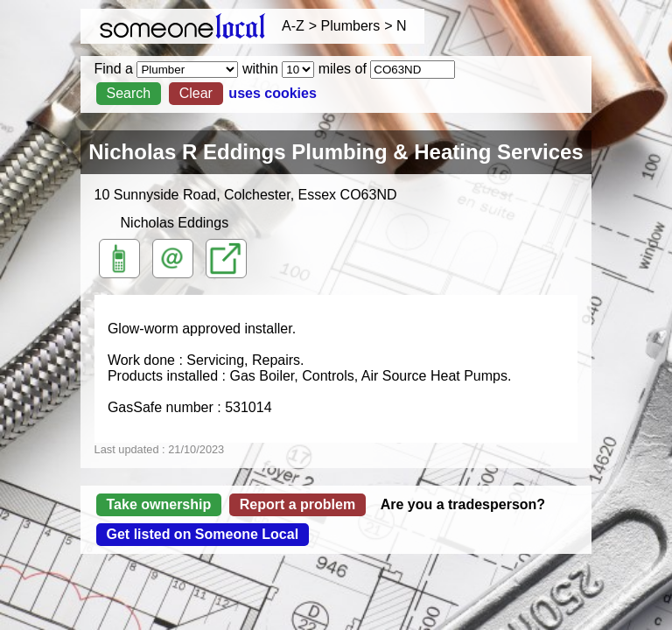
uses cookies (273, 93)
